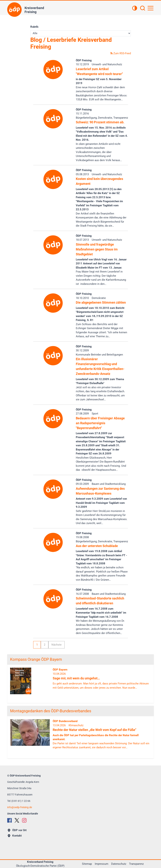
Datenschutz (119, 864)
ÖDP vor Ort (17, 830)
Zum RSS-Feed (121, 53)
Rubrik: (35, 27)
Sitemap (87, 864)
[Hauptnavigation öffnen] (151, 8)
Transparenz (136, 864)
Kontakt (15, 836)
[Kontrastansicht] (135, 8)
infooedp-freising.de (20, 807)
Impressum (102, 864)
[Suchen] (143, 8)
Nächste (56, 645)
